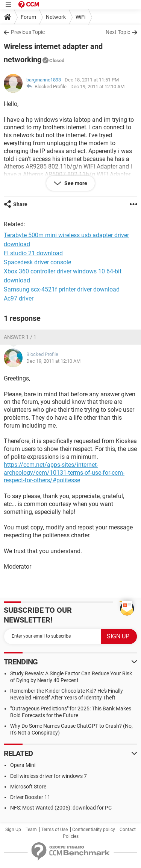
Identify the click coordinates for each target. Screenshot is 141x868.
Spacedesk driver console (37, 262)
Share (20, 204)
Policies (71, 836)
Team (31, 830)
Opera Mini (23, 765)
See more (75, 183)
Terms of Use (55, 830)
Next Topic (118, 32)
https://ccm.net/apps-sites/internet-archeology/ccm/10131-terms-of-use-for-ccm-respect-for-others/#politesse (64, 473)
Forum (28, 17)
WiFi (80, 17)
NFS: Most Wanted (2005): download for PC (61, 808)
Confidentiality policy (94, 830)
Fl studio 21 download (33, 253)
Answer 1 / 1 (20, 337)
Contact (128, 830)
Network (56, 17)
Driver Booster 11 (30, 797)
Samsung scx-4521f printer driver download (62, 289)
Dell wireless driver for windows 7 (49, 776)
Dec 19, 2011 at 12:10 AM (97, 87)
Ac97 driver (19, 298)
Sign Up (13, 830)
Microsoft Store (28, 787)
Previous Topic (28, 32)
